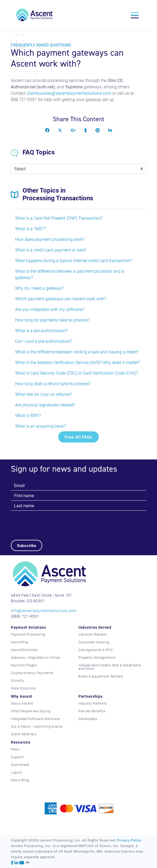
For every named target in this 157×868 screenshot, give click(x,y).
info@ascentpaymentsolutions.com (44, 611)
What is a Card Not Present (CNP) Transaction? (59, 218)
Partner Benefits (92, 711)
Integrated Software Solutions (36, 719)
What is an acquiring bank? (40, 426)
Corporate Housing (94, 642)
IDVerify (17, 680)
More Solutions (23, 688)
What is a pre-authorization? (41, 330)
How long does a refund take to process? (53, 383)
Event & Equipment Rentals (101, 676)
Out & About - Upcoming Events (37, 726)
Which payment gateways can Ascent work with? (61, 299)
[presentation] (51, 521)
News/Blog (20, 780)
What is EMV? (28, 415)
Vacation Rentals (93, 634)
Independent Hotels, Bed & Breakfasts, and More (110, 667)
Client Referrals (24, 734)
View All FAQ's (78, 437)
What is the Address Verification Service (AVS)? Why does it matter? (77, 362)
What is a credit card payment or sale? (51, 250)
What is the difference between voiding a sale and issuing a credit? (77, 352)
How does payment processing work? (50, 239)
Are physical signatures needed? (45, 405)
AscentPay (20, 642)
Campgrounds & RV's (96, 650)
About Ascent (22, 703)
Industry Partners (93, 703)
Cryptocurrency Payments (32, 673)
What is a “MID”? (30, 229)
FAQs (15, 749)
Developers (88, 719)
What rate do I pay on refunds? (43, 394)
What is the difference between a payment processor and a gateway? (70, 274)
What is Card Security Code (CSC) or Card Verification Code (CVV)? (77, 373)
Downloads (20, 765)
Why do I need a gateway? (39, 288)
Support (17, 757)
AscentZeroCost (24, 650)
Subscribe (27, 545)
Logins (16, 772)
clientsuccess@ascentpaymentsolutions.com (69, 93)
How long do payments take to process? (52, 320)
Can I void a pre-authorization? (44, 341)
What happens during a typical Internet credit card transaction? (74, 260)
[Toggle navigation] (135, 15)
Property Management (97, 657)
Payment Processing (28, 634)
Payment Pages (24, 665)
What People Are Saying (31, 711)
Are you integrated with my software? (50, 309)
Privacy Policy (129, 840)
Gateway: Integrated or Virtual (36, 657)
